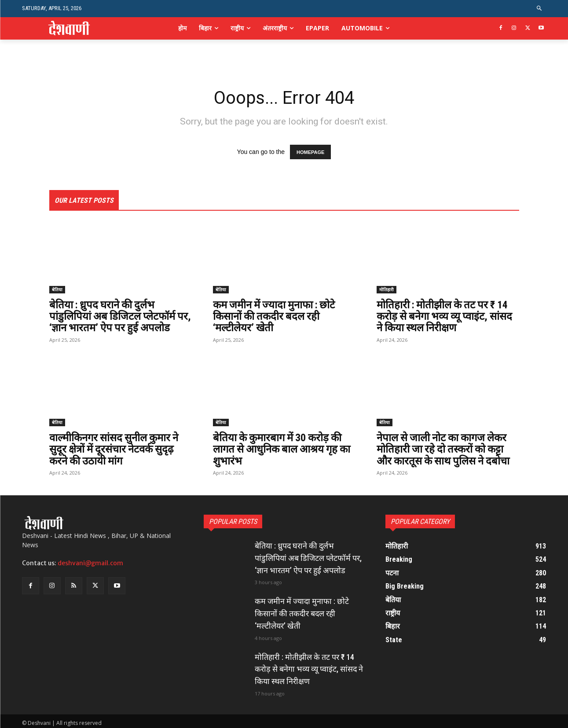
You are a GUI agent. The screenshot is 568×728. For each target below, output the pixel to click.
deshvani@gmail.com (90, 563)
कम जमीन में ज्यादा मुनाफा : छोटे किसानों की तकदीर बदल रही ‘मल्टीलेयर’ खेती (276, 316)
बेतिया (57, 289)
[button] (539, 9)
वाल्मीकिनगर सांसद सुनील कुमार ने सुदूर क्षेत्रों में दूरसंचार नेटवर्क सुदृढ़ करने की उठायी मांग (115, 449)
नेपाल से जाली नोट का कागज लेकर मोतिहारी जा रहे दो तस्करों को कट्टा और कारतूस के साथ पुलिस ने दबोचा (445, 449)
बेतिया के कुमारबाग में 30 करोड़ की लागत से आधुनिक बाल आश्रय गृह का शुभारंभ (284, 449)
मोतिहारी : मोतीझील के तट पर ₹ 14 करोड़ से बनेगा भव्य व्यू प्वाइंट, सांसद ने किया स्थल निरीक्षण (446, 316)
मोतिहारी (387, 289)
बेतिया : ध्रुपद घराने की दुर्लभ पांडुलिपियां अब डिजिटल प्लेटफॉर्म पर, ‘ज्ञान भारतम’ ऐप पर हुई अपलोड (119, 316)
